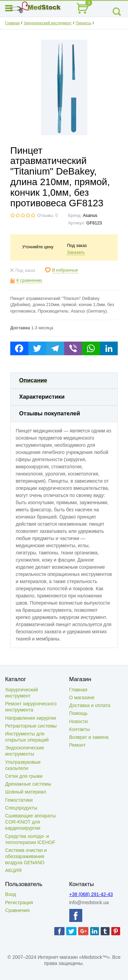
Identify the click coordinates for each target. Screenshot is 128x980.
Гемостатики (19, 800)
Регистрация (19, 902)
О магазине (82, 698)
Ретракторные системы (31, 726)
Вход (11, 894)
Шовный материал (26, 792)
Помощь (79, 713)
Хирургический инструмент (48, 23)
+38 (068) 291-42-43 (91, 894)
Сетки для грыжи (24, 776)
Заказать (76, 252)
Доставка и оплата (90, 705)
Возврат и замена (89, 737)
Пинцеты (84, 23)
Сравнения (17, 910)
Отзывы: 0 (47, 216)
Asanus (90, 216)
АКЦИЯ (13, 870)
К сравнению (29, 280)
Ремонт (77, 745)
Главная (12, 23)
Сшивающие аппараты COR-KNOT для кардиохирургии (30, 822)
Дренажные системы (28, 784)
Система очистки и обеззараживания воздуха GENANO (26, 856)
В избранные (65, 270)
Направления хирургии (31, 718)
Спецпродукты (21, 808)
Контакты (80, 729)
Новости (79, 721)
